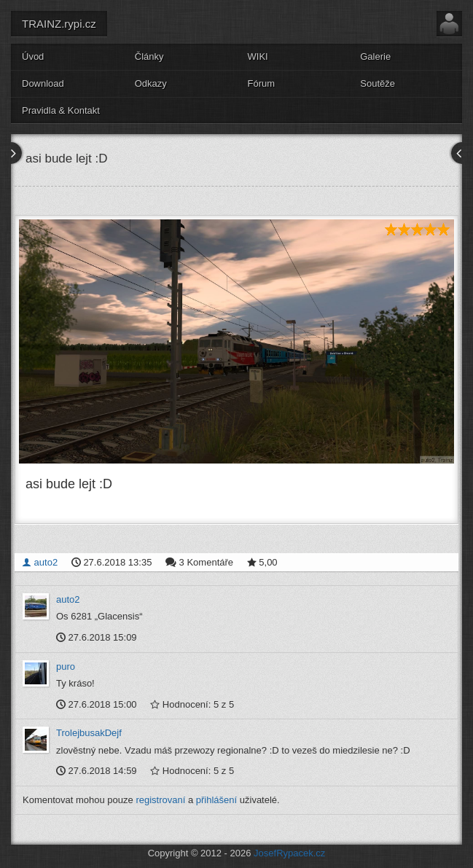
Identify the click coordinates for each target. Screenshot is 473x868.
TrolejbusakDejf (89, 733)
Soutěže (378, 83)
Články (149, 56)
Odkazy (151, 83)
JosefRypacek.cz (289, 853)
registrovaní (160, 800)
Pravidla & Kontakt (61, 110)
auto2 (40, 562)
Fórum (262, 83)
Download (43, 83)
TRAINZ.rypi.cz (59, 24)
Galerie (375, 56)
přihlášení (216, 800)
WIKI (258, 56)
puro (66, 666)
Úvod (33, 56)
